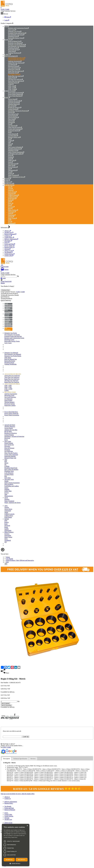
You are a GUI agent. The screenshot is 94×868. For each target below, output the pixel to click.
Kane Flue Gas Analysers (16, 71)
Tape (10, 169)
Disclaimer (8, 241)
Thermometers (13, 170)
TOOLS (7, 98)
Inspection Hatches (14, 131)
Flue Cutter (12, 119)
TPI (10, 220)
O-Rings (11, 141)
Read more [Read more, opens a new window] (14, 837)
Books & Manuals (10, 234)
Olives (11, 144)
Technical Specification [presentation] (20, 759)
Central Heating (13, 109)
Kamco (11, 203)
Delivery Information (11, 239)
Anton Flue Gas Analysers (16, 63)
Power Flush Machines (15, 96)
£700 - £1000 (12, 89)
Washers (11, 174)
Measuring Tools (13, 73)
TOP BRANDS (9, 185)
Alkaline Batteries (14, 104)
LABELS (7, 55)
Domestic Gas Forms (15, 31)
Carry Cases (12, 30)
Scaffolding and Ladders (16, 154)
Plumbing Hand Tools (15, 149)
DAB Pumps (12, 198)
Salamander (12, 212)
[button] (16, 863)
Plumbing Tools (13, 150)
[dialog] (16, 845)
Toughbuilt (12, 223)
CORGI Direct (13, 197)
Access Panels (13, 99)
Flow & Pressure (14, 117)
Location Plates (13, 136)
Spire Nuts (12, 165)
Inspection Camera (14, 69)
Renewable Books (14, 50)
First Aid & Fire (13, 114)
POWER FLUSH (10, 91)
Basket (5, 270)
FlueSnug (11, 121)
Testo (10, 222)
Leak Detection (13, 134)
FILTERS (7, 179)
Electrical (11, 112)
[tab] (6, 759)
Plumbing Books (13, 48)
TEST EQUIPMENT (11, 56)
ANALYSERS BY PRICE (16, 59)
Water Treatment (13, 175)
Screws (11, 155)
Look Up (26, 737)
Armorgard (12, 193)
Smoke (11, 159)
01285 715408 (5, 9)
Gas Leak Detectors (14, 68)
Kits (10, 132)
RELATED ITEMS (14, 74)
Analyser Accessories (15, 61)
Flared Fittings (13, 116)
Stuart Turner (12, 218)
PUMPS (7, 180)
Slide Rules (12, 51)
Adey (10, 187)
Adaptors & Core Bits (15, 101)
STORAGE (8, 182)
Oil (10, 142)
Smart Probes (13, 78)
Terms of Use (9, 251)
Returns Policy (9, 247)
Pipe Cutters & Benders (16, 147)
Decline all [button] (22, 860)
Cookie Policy (9, 237)
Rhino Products (13, 210)
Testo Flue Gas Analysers (16, 81)
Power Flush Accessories (16, 93)
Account (5, 267)
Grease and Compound (15, 129)
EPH (10, 202)
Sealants (11, 157)
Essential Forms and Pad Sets (17, 33)
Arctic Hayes (12, 192)
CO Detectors (13, 64)
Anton (10, 188)
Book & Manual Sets (15, 41)
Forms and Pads (10, 244)
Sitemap (7, 249)
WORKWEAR (9, 184)
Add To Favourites (6, 705)
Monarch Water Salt (14, 137)
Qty (18, 701)
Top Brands (8, 252)
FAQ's (7, 242)
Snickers (11, 217)
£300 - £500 (12, 86)
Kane (10, 205)
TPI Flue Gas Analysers (16, 79)
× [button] (27, 826)
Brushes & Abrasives (15, 107)
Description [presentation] (6, 759)
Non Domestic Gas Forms (16, 35)
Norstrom (11, 207)
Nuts (10, 139)
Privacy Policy (9, 246)
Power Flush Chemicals (16, 94)
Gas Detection (13, 126)
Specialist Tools (13, 164)
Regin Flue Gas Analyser (16, 76)
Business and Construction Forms (18, 28)
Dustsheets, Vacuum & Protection (18, 111)
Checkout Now (5, 290)
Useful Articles (10, 254)
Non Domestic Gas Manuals (17, 46)
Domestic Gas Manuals (15, 43)
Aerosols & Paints (14, 102)
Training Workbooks (15, 53)
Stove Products (13, 167)
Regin (10, 208)
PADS (6, 26)
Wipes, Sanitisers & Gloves (17, 177)
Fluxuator (11, 122)
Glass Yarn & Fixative (15, 127)
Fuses (10, 124)
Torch (10, 172)
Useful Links (9, 256)
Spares (11, 162)
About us (8, 231)
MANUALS (8, 40)
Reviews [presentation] (33, 759)
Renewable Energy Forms (16, 38)
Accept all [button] (9, 860)
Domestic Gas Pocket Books (17, 45)
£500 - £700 (12, 88)
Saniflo (11, 213)
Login (7, 20)
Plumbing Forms (13, 36)
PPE (10, 145)
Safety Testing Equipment (16, 152)
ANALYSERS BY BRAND (17, 58)
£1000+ (11, 84)
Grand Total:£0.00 (6, 281)
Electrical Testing (14, 66)
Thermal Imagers (14, 83)
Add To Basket (5, 703)
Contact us (8, 236)
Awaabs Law (9, 232)
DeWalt (11, 200)
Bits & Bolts (12, 106)
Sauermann (12, 215)
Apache (11, 190)
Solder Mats (12, 160)
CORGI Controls (14, 195)
